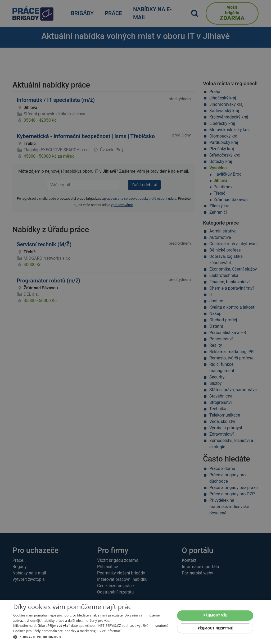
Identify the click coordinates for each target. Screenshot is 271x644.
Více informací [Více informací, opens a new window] (110, 631)
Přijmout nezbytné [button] (215, 628)
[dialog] (135, 622)
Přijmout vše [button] (215, 615)
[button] (92, 637)
